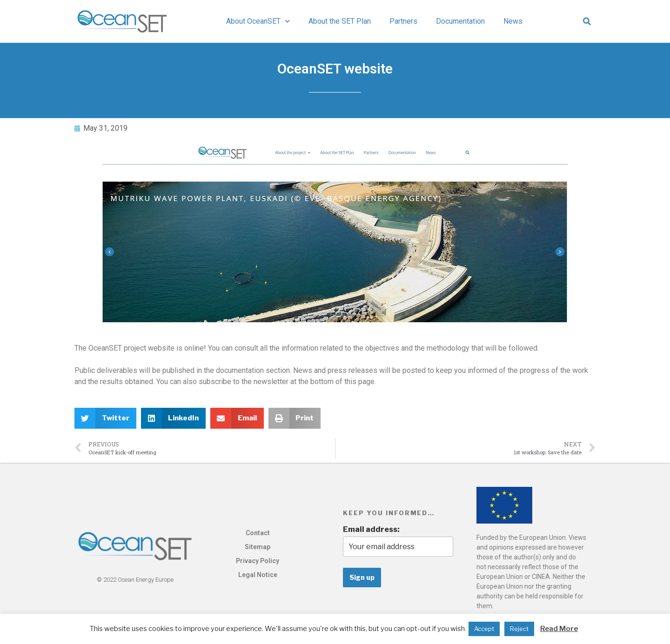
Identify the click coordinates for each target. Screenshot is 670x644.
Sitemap (258, 547)
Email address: (371, 529)
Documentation (460, 21)
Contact (258, 533)
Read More (559, 629)
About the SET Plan (340, 21)
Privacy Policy (258, 561)
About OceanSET (258, 21)
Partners (403, 21)
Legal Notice (258, 575)
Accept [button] (484, 629)
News (513, 21)
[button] (587, 21)
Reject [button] (519, 629)
